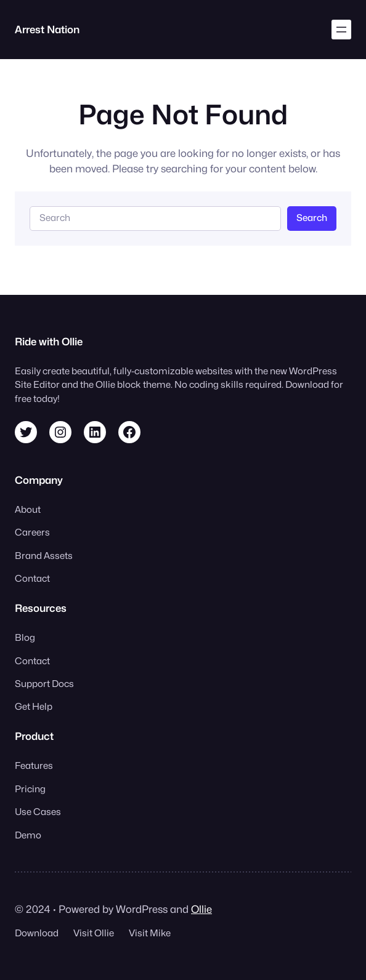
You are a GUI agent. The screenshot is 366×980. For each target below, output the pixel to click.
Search (312, 218)
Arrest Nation (47, 30)
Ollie (201, 909)
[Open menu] (341, 30)
